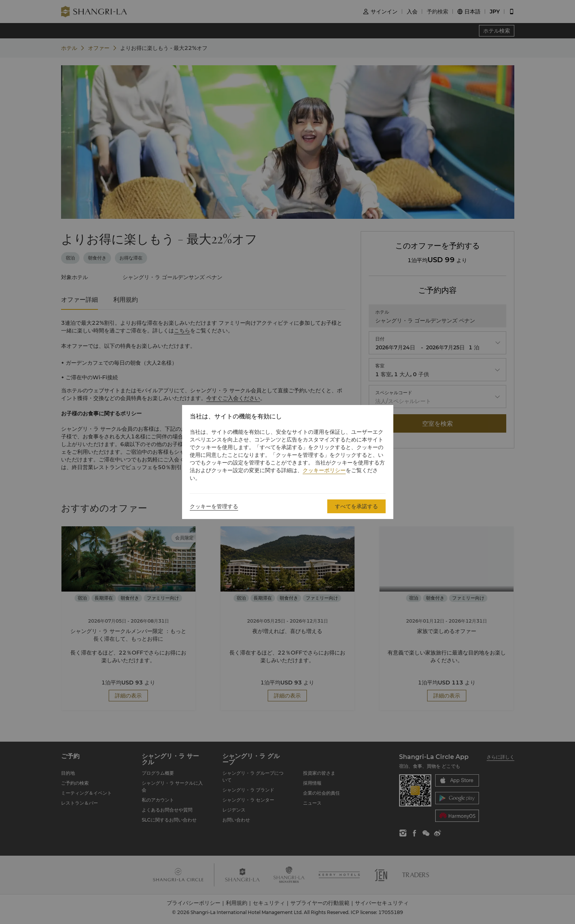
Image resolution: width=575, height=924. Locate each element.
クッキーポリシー (324, 470)
